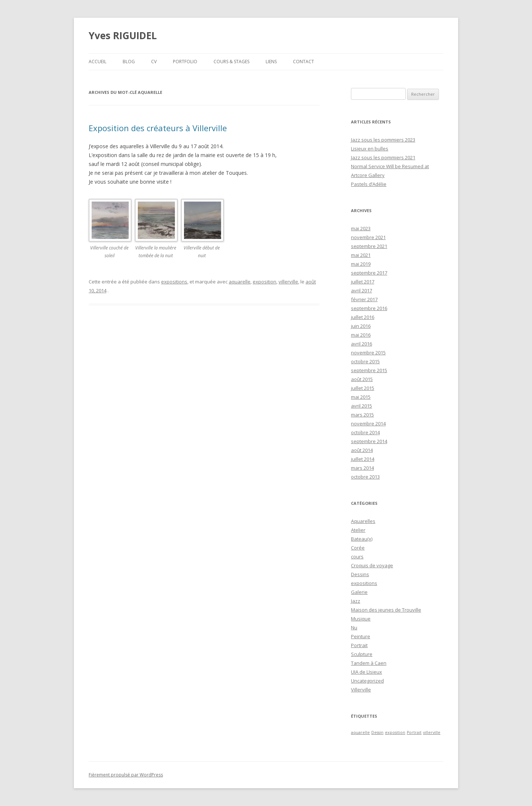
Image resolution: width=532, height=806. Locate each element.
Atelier (358, 530)
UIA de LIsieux (366, 672)
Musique (361, 619)
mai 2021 (361, 255)
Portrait (359, 645)
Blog (129, 62)
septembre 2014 (369, 441)
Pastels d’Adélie (369, 184)
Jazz (356, 601)
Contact (303, 62)
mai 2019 (361, 264)
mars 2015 (362, 415)
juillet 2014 (363, 459)
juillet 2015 (363, 388)
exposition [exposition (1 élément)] (395, 732)
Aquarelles (363, 521)
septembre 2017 (369, 273)
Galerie (359, 592)
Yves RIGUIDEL (123, 35)
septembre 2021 (369, 246)
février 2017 (364, 299)
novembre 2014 (368, 424)
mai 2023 (361, 228)
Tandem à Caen (369, 663)
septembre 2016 (369, 308)
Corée (358, 548)
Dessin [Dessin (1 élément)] (377, 732)
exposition (265, 282)
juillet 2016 (363, 317)
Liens (271, 62)
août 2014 (362, 450)
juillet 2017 (363, 282)
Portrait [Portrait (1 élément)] (414, 732)
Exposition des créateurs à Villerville (158, 128)
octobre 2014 (365, 432)
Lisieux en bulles (370, 149)
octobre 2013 (365, 477)
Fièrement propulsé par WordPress (126, 775)
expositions (174, 282)
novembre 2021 (368, 237)
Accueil (98, 62)
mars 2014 (362, 468)
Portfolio (185, 62)
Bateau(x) (362, 539)
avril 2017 (362, 290)
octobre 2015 (365, 361)
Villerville (361, 690)
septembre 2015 (369, 370)
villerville (288, 282)
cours (357, 557)
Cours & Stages (231, 62)
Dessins (360, 574)
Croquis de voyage (372, 565)
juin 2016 (361, 326)
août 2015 (362, 379)
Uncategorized (367, 681)
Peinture (361, 636)
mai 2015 (361, 397)
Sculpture (362, 654)
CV (154, 62)
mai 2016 (361, 335)
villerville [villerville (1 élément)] (432, 732)
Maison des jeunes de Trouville (386, 610)
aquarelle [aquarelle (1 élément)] (360, 732)
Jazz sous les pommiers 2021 (383, 157)
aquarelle (240, 282)
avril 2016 (362, 344)
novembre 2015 (368, 353)
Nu (354, 628)
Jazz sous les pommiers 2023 (383, 140)
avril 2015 (362, 406)
